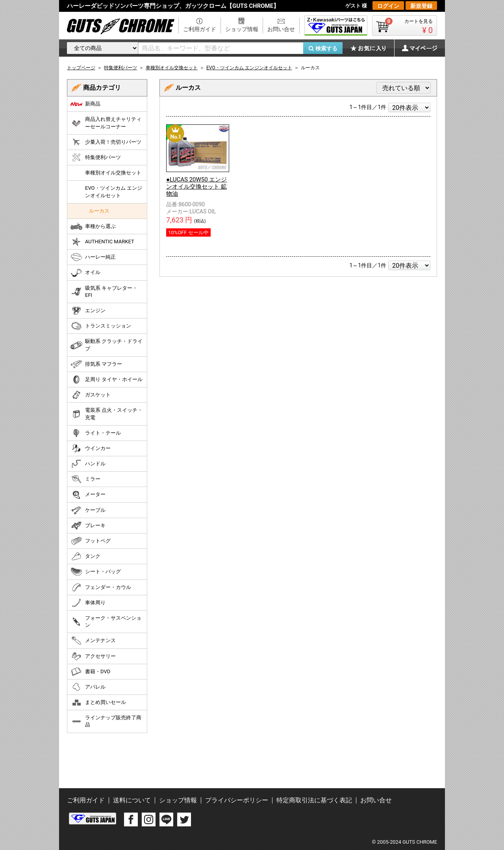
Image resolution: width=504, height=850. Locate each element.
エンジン (88, 311)
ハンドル (88, 464)
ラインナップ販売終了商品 (106, 721)
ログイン (388, 6)
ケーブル (88, 510)
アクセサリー (93, 656)
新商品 (85, 104)
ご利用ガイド (200, 29)
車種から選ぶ (93, 226)
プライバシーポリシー (237, 800)
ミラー (85, 479)
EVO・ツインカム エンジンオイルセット (114, 192)
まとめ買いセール (98, 702)
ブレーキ (88, 526)
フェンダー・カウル (101, 587)
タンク (85, 556)
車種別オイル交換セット (113, 173)
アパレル (88, 687)
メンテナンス (93, 641)
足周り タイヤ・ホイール (107, 380)
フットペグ (91, 541)
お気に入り (372, 48)
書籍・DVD (90, 672)
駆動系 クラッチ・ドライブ (107, 345)
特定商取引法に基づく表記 (314, 800)
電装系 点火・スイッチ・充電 (107, 414)
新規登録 (421, 6)
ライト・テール (96, 433)
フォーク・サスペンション (106, 621)
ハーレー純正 (93, 257)
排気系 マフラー (96, 364)
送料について (132, 800)
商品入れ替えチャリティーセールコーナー (106, 123)
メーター (88, 495)
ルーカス (99, 211)
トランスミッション (101, 326)
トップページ (81, 68)
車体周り (88, 603)
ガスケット (91, 395)
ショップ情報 (242, 29)
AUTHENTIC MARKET (102, 242)
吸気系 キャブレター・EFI (104, 292)
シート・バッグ (96, 572)
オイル (85, 273)
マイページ (415, 48)
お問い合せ (281, 29)
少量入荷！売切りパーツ (106, 142)
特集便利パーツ (96, 157)
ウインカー (91, 448)
